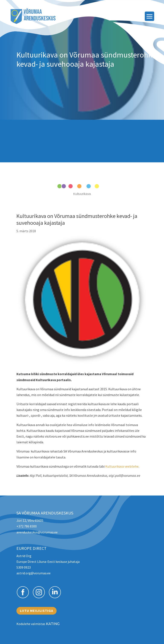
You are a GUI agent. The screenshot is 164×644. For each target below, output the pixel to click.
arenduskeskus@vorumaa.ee (37, 532)
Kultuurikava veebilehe (122, 466)
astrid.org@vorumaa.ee (34, 573)
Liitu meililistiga (37, 611)
